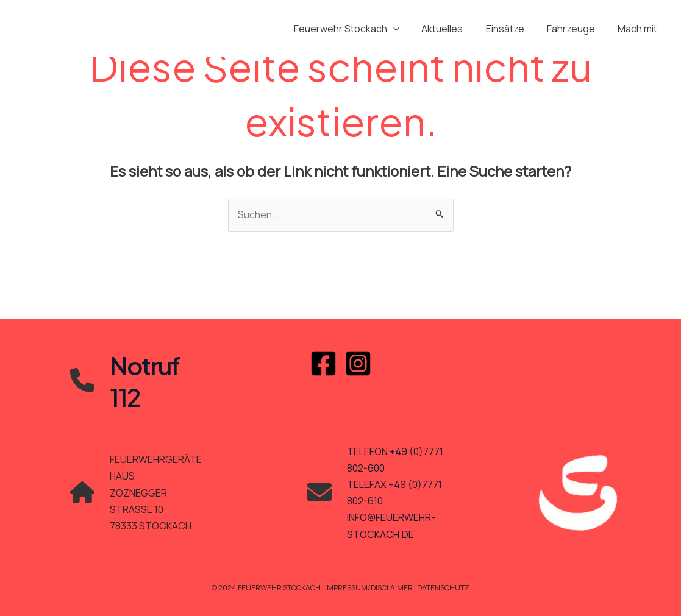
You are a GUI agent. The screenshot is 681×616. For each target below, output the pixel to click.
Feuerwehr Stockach (361, 29)
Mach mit (639, 29)
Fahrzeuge (576, 29)
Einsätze (513, 29)
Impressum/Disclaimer (369, 588)
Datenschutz (444, 588)
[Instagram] (358, 363)
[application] (407, 29)
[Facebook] (323, 363)
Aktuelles (454, 29)
